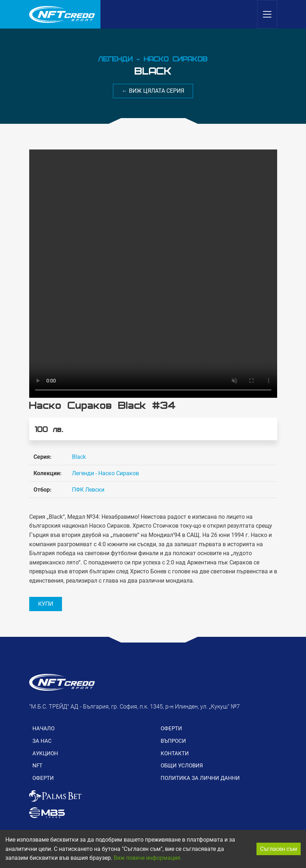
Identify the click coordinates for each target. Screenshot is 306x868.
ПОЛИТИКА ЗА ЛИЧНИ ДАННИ (200, 778)
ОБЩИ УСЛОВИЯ (182, 766)
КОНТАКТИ (175, 753)
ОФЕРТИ (43, 778)
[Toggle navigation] (267, 14)
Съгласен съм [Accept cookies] (279, 849)
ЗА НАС (42, 741)
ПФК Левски (88, 490)
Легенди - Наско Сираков (105, 473)
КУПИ (46, 604)
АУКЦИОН (45, 753)
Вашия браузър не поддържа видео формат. (153, 274)
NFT (37, 766)
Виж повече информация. (148, 858)
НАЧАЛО (43, 729)
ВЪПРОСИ (173, 741)
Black (79, 457)
